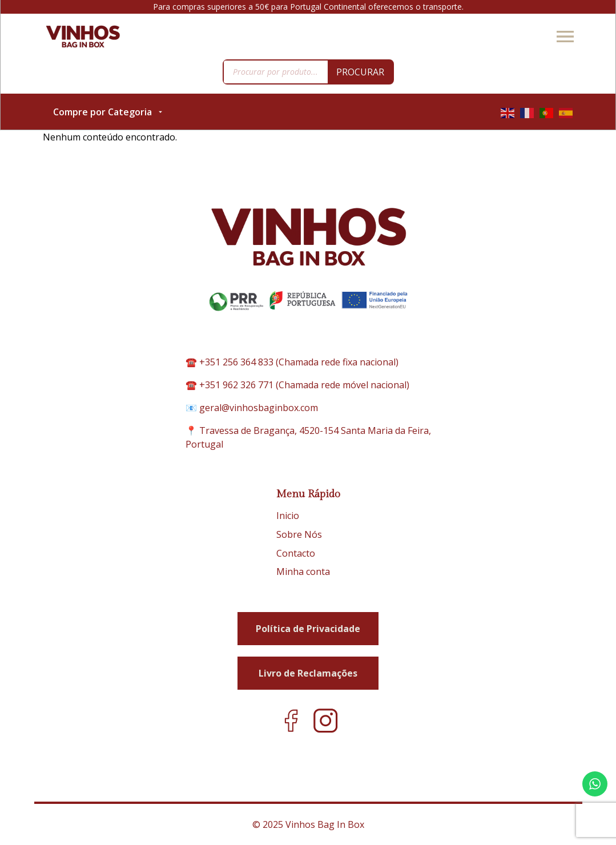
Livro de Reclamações (308, 673)
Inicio (288, 516)
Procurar (360, 72)
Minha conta (303, 572)
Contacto (296, 553)
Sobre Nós (299, 534)
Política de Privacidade (308, 629)
